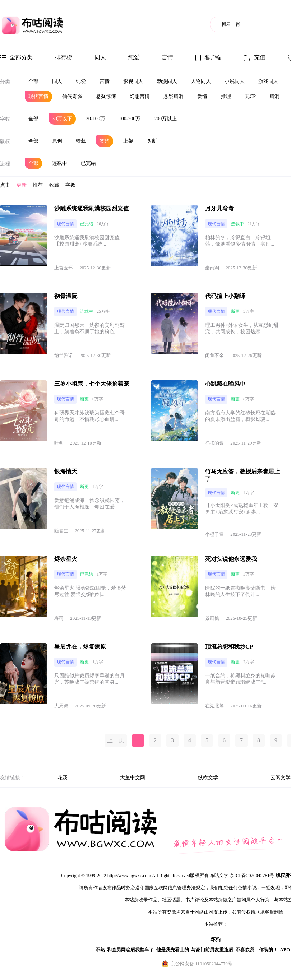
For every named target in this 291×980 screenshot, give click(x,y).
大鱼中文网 (133, 778)
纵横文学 (208, 778)
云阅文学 (281, 778)
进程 (5, 164)
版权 (5, 141)
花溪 (63, 778)
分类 (5, 82)
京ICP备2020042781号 (252, 875)
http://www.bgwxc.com (129, 875)
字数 (5, 119)
